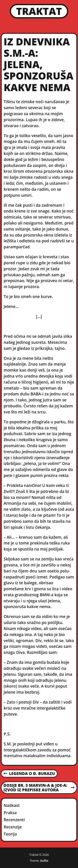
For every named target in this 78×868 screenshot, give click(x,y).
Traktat (39, 11)
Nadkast (12, 805)
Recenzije (13, 827)
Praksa (10, 813)
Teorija (10, 834)
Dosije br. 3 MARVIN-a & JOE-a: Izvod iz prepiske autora (39, 788)
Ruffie (44, 861)
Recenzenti (14, 820)
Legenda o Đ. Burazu (29, 774)
